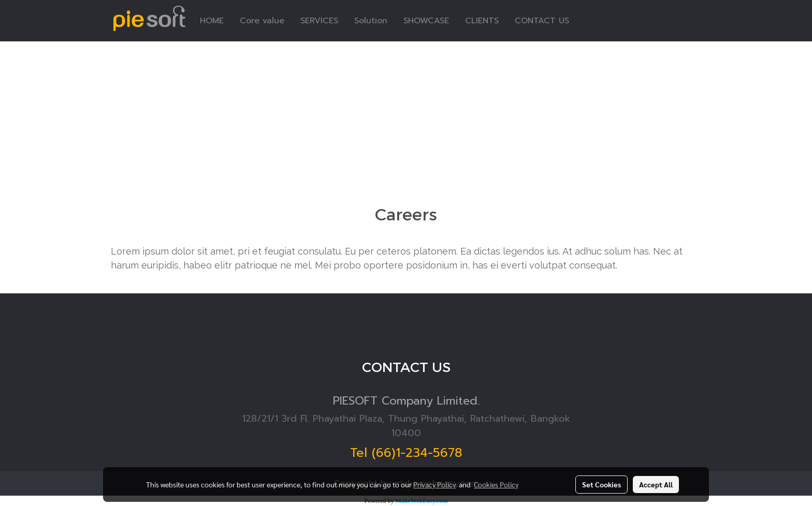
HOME (212, 21)
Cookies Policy (496, 484)
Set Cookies (601, 484)
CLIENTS (482, 21)
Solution (371, 21)
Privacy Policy (434, 484)
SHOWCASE (426, 21)
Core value (262, 21)
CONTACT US (542, 21)
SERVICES (319, 21)
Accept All (656, 484)
